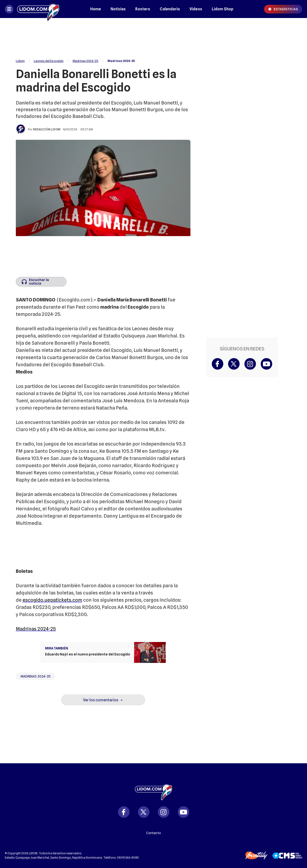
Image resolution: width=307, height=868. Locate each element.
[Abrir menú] (9, 9)
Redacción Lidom (47, 129)
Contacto (153, 833)
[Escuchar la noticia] (41, 282)
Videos (196, 9)
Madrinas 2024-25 (86, 61)
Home (96, 9)
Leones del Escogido (49, 61)
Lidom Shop (223, 9)
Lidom (20, 61)
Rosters (143, 9)
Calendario (170, 9)
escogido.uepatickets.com (52, 600)
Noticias (118, 9)
